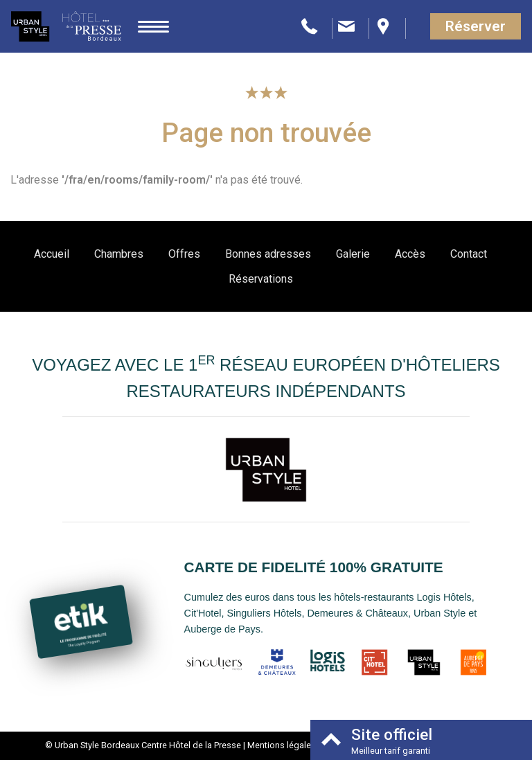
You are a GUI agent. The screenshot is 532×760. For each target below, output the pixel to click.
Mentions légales (282, 745)
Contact (469, 254)
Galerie (353, 254)
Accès (410, 254)
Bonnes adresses (268, 254)
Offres (184, 254)
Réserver (476, 26)
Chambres (119, 254)
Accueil (52, 254)
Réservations (261, 279)
